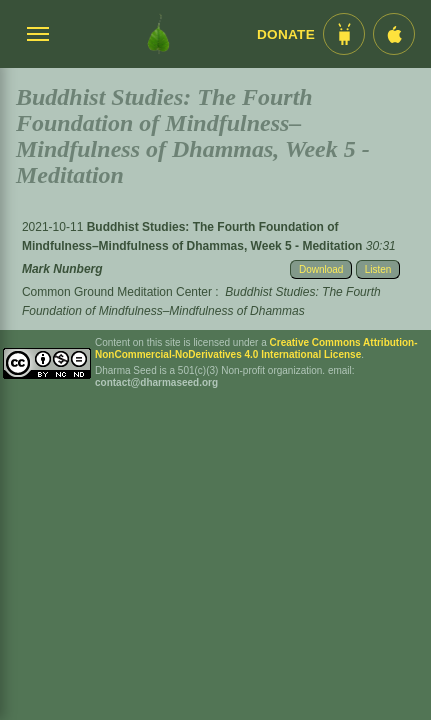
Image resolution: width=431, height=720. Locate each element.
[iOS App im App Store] (394, 34)
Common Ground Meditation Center (117, 292)
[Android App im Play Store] (344, 34)
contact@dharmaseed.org (156, 382)
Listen (378, 269)
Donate (286, 34)
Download (321, 269)
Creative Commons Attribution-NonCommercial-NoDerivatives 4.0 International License (256, 348)
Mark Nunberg (62, 269)
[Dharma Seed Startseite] (158, 34)
